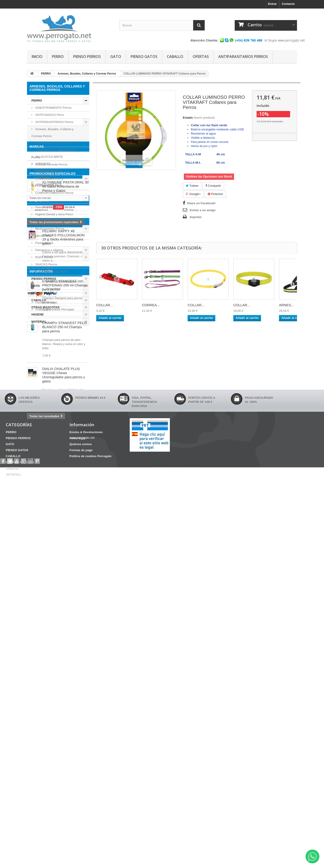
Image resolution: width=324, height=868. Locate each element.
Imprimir (196, 217)
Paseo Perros (44, 243)
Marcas (37, 337)
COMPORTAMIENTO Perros (54, 193)
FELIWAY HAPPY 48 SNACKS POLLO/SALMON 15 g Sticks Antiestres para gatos (63, 520)
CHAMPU (66, 490)
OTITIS (69, 476)
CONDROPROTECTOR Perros (56, 200)
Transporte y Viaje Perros (52, 272)
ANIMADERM (44, 360)
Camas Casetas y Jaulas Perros (56, 143)
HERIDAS (41, 476)
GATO (116, 57)
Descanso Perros (46, 207)
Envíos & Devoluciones (50, 723)
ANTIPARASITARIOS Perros (54, 122)
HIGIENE (37, 314)
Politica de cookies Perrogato (54, 750)
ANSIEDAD (37, 483)
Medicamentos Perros (49, 229)
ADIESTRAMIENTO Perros (53, 108)
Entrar (272, 4)
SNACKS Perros (46, 264)
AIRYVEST (42, 353)
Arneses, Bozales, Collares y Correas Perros (52, 133)
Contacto (288, 4)
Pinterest (215, 194)
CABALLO (175, 57)
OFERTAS (201, 57)
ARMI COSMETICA (48, 374)
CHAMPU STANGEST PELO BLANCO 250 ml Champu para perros (64, 610)
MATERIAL (39, 322)
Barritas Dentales (42, 490)
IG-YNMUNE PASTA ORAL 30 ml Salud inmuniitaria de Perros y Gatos (65, 415)
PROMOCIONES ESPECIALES (52, 402)
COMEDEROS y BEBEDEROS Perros (54, 154)
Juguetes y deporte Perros (52, 221)
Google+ (193, 194)
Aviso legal (42, 730)
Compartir (213, 186)
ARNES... (286, 305)
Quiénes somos (45, 737)
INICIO (37, 57)
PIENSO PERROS (87, 57)
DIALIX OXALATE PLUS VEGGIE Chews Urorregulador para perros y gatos (64, 658)
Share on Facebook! (201, 203)
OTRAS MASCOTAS (46, 307)
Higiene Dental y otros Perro (54, 214)
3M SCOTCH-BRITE (49, 346)
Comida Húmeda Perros (51, 164)
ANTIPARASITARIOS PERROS (243, 57)
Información (41, 714)
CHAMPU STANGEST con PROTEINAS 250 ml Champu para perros (65, 568)
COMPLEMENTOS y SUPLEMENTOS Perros (48, 182)
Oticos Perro (43, 236)
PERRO (58, 57)
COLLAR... (105, 305)
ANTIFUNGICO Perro (49, 115)
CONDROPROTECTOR (66, 483)
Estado (188, 118)
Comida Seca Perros (49, 172)
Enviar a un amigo (203, 210)
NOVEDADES (40, 505)
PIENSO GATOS (144, 57)
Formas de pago (46, 743)
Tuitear (192, 186)
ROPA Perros (44, 257)
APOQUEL (42, 367)
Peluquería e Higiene (49, 250)
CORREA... (151, 305)
